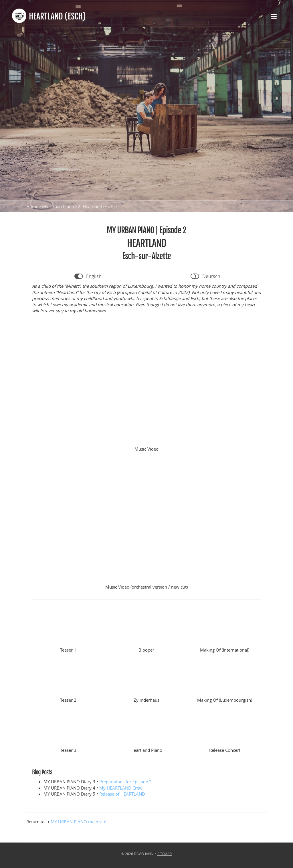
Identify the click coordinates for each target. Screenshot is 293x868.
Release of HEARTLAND (122, 794)
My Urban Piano (58, 206)
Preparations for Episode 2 (125, 782)
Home (32, 206)
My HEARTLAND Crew (121, 788)
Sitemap (165, 854)
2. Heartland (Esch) (96, 206)
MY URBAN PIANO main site (78, 822)
